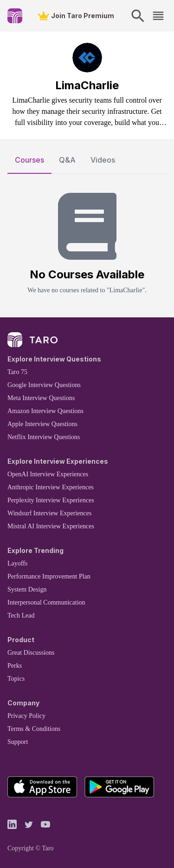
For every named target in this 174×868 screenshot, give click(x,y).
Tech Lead (21, 615)
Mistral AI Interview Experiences (51, 526)
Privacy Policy (26, 716)
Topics (16, 679)
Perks (15, 666)
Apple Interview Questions (42, 424)
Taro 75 (17, 372)
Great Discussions (31, 653)
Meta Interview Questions (41, 398)
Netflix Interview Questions (44, 437)
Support (18, 742)
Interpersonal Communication (46, 602)
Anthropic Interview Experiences (51, 487)
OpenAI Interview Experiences (48, 474)
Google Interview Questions (44, 385)
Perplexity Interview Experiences (51, 500)
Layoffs (17, 563)
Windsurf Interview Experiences (49, 513)
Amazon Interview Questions (45, 411)
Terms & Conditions (34, 729)
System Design (27, 589)
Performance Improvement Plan (49, 576)
